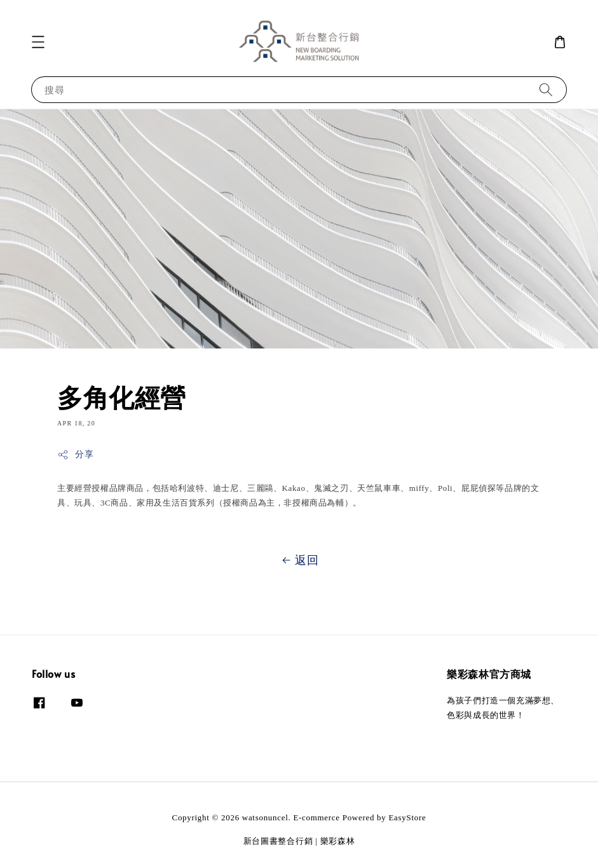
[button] (38, 42)
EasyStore (407, 817)
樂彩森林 (338, 841)
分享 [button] (75, 455)
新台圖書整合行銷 (278, 841)
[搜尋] (546, 89)
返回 (299, 560)
